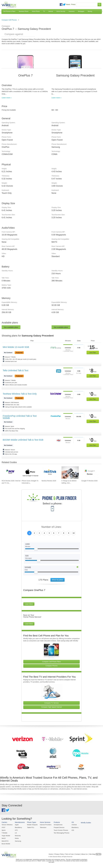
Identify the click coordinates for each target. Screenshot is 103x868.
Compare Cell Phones (9, 20)
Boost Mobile (6, 843)
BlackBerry (18, 827)
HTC (16, 830)
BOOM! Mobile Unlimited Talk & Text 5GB (23, 440)
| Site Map (92, 854)
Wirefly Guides (85, 823)
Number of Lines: (51, 527)
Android (73, 825)
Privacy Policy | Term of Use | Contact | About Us (71, 854)
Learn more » (7, 98)
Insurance (72, 11)
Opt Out (98, 854)
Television (43, 827)
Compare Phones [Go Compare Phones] (51, 666)
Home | (51, 854)
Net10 (4, 838)
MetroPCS (5, 841)
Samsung (18, 841)
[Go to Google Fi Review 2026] (90, 473)
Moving (90, 11)
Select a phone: (52, 504)
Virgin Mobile (6, 835)
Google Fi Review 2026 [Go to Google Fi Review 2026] (89, 481)
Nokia (17, 838)
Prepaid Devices (58, 827)
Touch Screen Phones (60, 830)
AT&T (3, 827)
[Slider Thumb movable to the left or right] (36, 550)
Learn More (29, 604)
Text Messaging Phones (61, 833)
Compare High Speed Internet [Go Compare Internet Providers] (51, 707)
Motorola (17, 835)
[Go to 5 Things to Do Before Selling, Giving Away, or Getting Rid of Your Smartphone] (70, 473)
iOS (72, 830)
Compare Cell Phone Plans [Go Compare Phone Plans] (51, 662)
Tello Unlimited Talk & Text (16, 370)
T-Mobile (4, 833)
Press (73, 4)
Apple (17, 825)
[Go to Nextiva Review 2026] (50, 473)
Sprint (4, 830)
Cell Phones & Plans (9, 11)
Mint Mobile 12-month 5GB (16, 347)
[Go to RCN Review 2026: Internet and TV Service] (10, 473)
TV (44, 11)
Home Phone (36, 11)
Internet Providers (45, 825)
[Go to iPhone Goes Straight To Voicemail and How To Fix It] (30, 473)
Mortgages (81, 11)
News (68, 4)
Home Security (61, 11)
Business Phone (24, 11)
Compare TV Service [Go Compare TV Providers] (52, 703)
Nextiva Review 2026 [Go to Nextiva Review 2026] (49, 481)
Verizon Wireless (7, 825)
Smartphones (57, 825)
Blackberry (74, 827)
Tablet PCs (30, 827)
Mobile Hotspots (32, 825)
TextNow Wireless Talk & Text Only (20, 394)
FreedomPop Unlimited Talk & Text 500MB (20, 417)
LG (16, 833)
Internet (51, 11)
